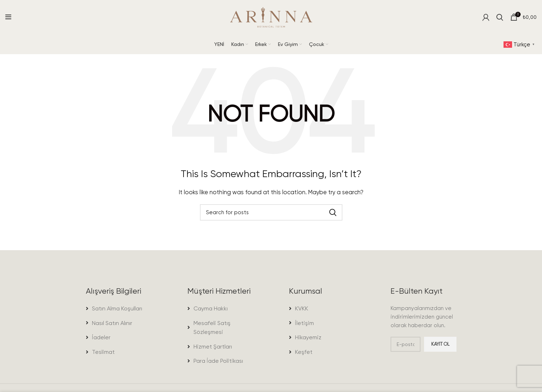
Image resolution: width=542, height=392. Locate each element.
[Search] (500, 18)
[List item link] (119, 311)
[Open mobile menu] (8, 18)
